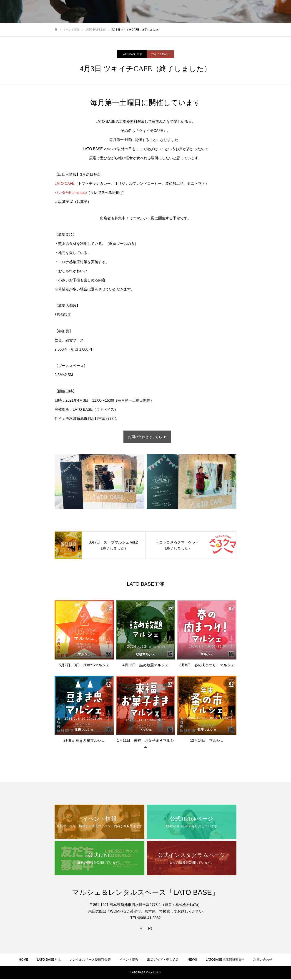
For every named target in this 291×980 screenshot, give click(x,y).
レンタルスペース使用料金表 (90, 960)
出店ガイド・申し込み (163, 960)
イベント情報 (129, 960)
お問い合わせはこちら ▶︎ (147, 437)
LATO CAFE (64, 183)
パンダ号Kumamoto (71, 193)
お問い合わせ (263, 960)
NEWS (192, 960)
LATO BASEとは (49, 960)
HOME (23, 960)
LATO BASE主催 (132, 54)
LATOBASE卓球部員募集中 (225, 960)
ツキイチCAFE (160, 54)
